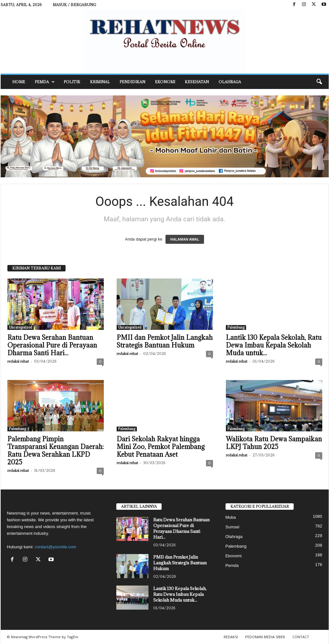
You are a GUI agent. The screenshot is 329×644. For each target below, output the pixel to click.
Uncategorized (21, 327)
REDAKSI (231, 637)
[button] (319, 82)
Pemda (45, 82)
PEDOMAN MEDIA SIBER (265, 637)
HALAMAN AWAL (185, 239)
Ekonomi (165, 82)
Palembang (236, 327)
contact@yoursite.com (55, 547)
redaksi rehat (18, 361)
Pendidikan (132, 82)
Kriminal (100, 82)
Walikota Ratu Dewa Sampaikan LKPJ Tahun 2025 (274, 443)
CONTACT (301, 637)
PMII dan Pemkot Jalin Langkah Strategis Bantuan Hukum (165, 341)
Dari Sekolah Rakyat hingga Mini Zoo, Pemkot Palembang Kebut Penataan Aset (161, 447)
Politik (72, 82)
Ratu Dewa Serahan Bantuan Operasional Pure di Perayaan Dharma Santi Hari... (52, 345)
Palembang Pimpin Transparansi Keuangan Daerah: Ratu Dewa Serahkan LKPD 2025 (56, 451)
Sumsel (232, 527)
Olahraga (230, 82)
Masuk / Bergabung (74, 5)
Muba (231, 517)
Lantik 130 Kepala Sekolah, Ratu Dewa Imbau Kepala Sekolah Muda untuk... (274, 345)
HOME (19, 82)
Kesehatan (197, 82)
